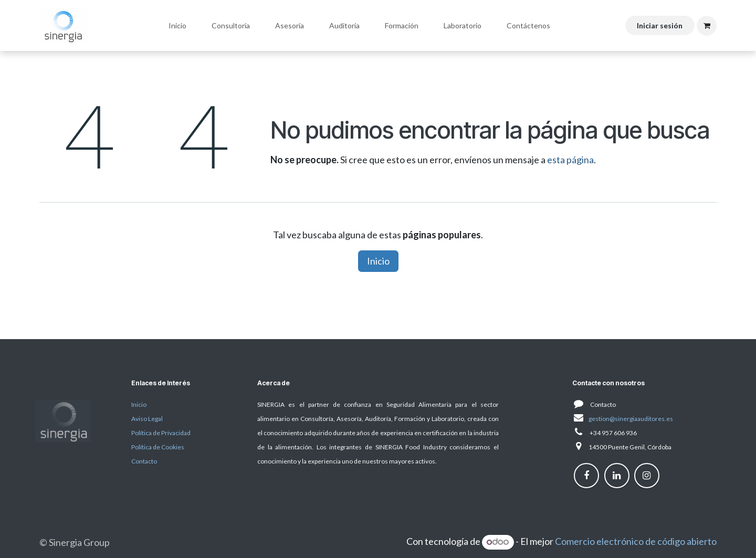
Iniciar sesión (660, 25)
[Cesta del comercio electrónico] (707, 26)
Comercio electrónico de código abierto (636, 541)
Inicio (378, 261)
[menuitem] (177, 25)
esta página (570, 160)
